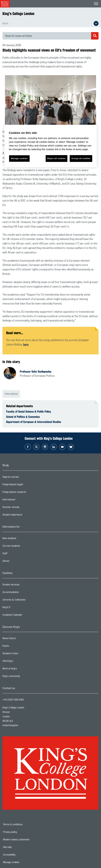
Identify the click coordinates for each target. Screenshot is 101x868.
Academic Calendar (25, 616)
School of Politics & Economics (23, 417)
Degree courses (23, 478)
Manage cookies (22, 862)
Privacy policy (21, 832)
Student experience (25, 515)
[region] (51, 146)
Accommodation (23, 593)
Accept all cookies (81, 158)
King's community (23, 677)
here (26, 345)
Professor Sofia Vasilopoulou (36, 371)
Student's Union (23, 654)
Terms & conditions (23, 824)
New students (22, 539)
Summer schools (23, 508)
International (11, 394)
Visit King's (20, 662)
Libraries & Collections (26, 601)
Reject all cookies (57, 158)
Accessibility (20, 855)
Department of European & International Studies (34, 422)
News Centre (21, 639)
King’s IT (19, 608)
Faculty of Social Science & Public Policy (29, 411)
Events (18, 647)
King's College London (18, 14)
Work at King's (22, 669)
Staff (17, 554)
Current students (23, 547)
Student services (23, 585)
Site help (18, 847)
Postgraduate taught (25, 485)
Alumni (18, 562)
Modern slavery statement (27, 840)
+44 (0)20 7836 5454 (13, 700)
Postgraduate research (27, 493)
